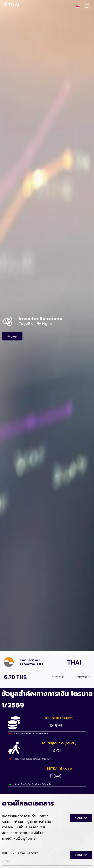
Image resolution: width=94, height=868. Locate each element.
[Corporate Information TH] (87, 6)
